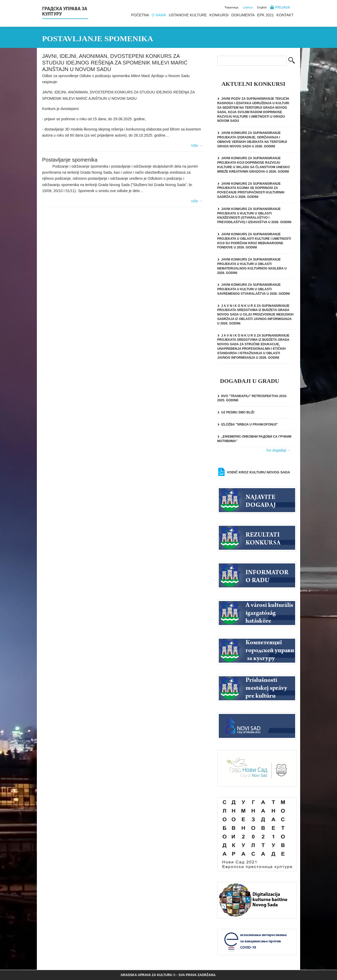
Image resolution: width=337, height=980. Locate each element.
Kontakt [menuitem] (285, 15)
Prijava (283, 7)
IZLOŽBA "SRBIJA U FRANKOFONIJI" (249, 424)
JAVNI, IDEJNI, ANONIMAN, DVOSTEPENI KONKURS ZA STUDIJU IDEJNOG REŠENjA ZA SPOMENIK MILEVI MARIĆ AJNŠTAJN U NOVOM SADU (115, 63)
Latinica (248, 7)
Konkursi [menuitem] (219, 15)
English (262, 7)
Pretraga (292, 61)
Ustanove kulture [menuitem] (188, 15)
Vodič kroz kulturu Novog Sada (259, 472)
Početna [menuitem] (140, 15)
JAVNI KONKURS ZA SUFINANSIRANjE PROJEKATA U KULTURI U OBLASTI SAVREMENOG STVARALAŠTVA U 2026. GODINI (254, 289)
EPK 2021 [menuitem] (266, 15)
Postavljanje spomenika (70, 160)
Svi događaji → (279, 450)
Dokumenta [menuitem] (243, 15)
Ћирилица (231, 7)
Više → (197, 146)
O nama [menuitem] (159, 15)
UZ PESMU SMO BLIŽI (238, 412)
